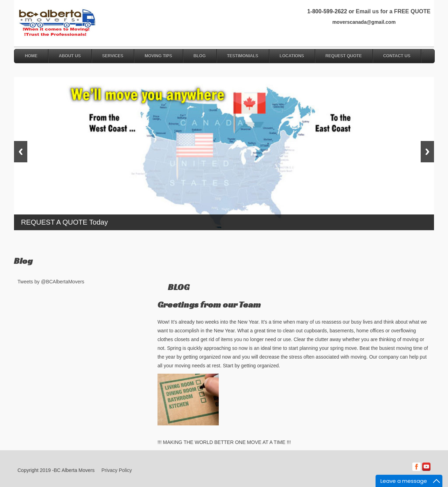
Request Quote (344, 56)
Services (113, 56)
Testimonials (243, 56)
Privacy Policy (117, 470)
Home (31, 56)
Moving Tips (158, 56)
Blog (200, 56)
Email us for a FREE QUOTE (393, 11)
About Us (70, 56)
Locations (292, 56)
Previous (21, 152)
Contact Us (397, 56)
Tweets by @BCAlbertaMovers (51, 282)
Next (427, 152)
